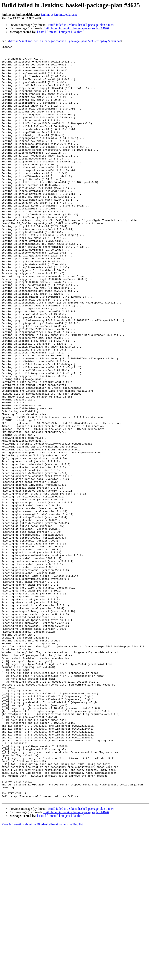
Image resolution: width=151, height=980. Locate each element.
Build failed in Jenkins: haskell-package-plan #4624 (81, 25)
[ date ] (42, 32)
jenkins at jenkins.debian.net (59, 15)
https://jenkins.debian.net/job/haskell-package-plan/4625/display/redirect (65, 42)
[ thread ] (53, 32)
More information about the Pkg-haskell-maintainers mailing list (42, 977)
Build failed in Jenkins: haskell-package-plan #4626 (76, 28)
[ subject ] (65, 32)
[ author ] (78, 32)
